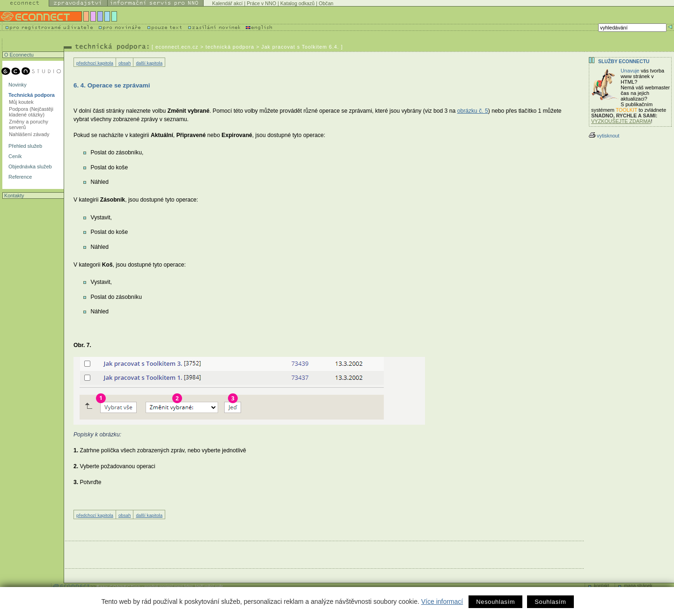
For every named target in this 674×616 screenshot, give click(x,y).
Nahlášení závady (29, 134)
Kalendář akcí (227, 3)
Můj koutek (21, 102)
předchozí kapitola (95, 63)
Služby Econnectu (624, 62)
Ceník (14, 156)
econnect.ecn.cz (177, 47)
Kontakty (13, 196)
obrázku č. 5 (473, 111)
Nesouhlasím (495, 602)
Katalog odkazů (297, 3)
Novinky (17, 85)
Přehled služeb (25, 146)
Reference (19, 177)
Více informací (442, 602)
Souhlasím (550, 602)
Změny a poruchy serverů (29, 124)
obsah (125, 63)
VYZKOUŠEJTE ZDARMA (621, 121)
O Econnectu (18, 55)
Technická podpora (31, 95)
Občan (326, 3)
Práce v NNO (261, 3)
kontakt (601, 586)
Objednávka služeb (29, 167)
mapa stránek (638, 586)
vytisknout (604, 136)
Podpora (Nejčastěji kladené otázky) (31, 112)
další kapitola (149, 63)
